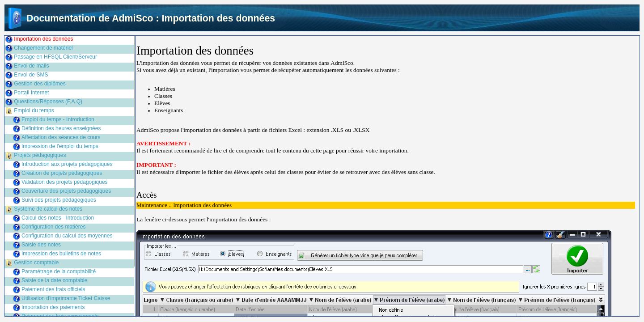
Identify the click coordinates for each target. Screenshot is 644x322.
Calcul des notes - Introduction (58, 218)
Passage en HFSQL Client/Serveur (55, 57)
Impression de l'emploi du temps (60, 146)
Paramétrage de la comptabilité (59, 271)
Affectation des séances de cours (61, 137)
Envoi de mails (31, 66)
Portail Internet (31, 93)
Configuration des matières (53, 227)
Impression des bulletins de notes (61, 254)
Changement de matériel (43, 48)
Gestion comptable (36, 263)
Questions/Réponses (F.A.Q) (48, 102)
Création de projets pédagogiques (62, 173)
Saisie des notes (41, 245)
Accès (147, 195)
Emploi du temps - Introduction (58, 119)
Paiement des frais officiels (53, 289)
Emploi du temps (34, 110)
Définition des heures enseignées (61, 128)
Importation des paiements (53, 307)
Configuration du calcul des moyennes (67, 236)
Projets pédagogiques (40, 155)
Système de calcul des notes (48, 209)
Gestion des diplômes (40, 84)
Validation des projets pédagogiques (65, 182)
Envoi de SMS (31, 75)
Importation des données (43, 39)
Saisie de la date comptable (54, 280)
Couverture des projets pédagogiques (66, 191)
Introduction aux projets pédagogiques (67, 164)
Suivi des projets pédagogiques (59, 200)
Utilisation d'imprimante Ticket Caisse (66, 298)
